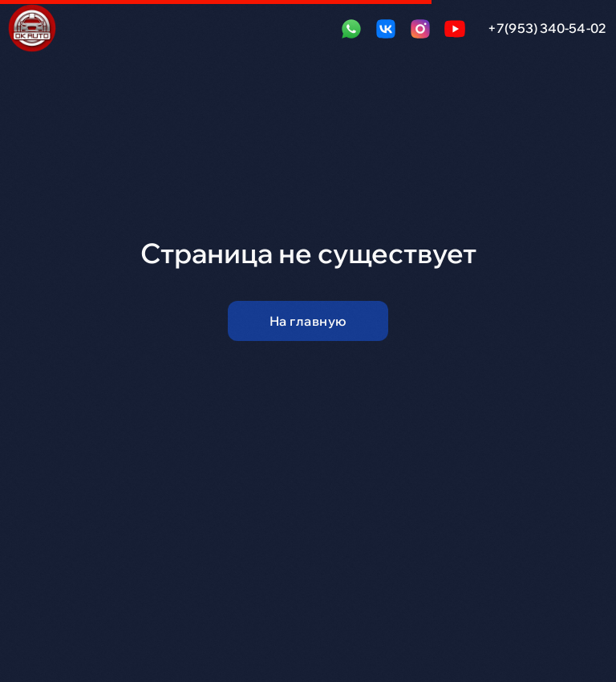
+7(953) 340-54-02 (547, 28)
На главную (308, 321)
